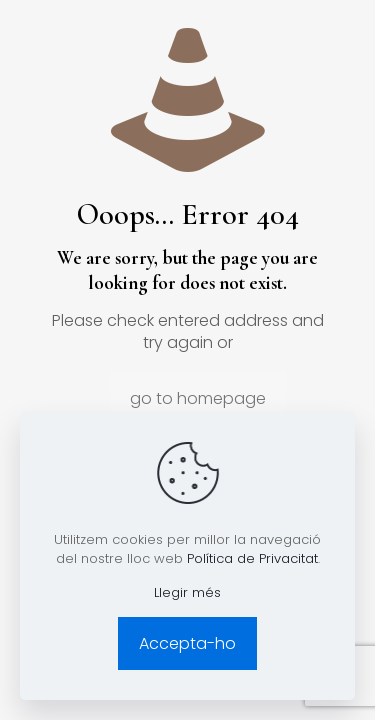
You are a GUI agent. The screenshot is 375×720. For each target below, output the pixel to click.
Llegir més (187, 592)
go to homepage (198, 398)
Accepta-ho (187, 643)
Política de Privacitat (252, 558)
